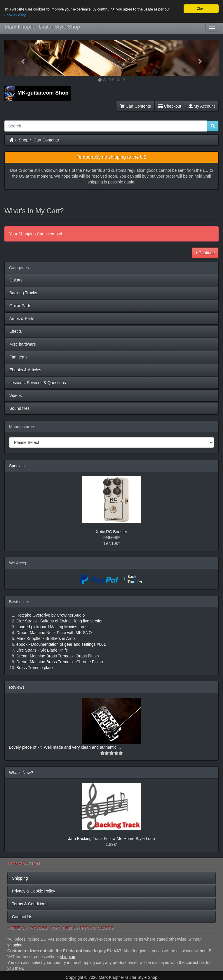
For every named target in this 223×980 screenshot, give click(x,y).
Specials (17, 466)
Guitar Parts (20, 306)
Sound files (19, 408)
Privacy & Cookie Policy (34, 891)
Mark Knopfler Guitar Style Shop (42, 27)
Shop (24, 140)
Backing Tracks (23, 293)
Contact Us (22, 917)
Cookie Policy (15, 15)
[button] (20, 58)
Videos (16, 395)
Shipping (20, 878)
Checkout (170, 106)
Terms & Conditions (30, 904)
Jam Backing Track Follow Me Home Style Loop (111, 839)
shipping (15, 945)
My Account (202, 106)
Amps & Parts (22, 318)
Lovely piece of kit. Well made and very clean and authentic (63, 747)
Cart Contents (135, 106)
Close (201, 9)
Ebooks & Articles (25, 370)
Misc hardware (23, 344)
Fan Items (18, 357)
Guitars (16, 280)
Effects (16, 331)
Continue (205, 253)
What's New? (21, 773)
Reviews (17, 687)
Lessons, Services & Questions (38, 383)
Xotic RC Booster (111, 532)
